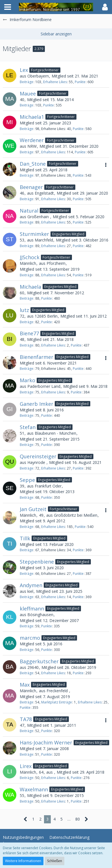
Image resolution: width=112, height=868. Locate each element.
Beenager (31, 187)
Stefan (28, 427)
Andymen (31, 585)
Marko (28, 380)
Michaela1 (32, 117)
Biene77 (29, 333)
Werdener (32, 140)
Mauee (28, 94)
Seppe (27, 480)
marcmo (30, 638)
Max (25, 685)
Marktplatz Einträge (57, 702)
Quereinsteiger (38, 456)
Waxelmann (34, 789)
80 (78, 819)
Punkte (80, 82)
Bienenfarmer (37, 357)
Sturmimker (34, 234)
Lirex (26, 766)
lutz (24, 310)
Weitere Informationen (23, 861)
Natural (29, 211)
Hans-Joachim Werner (46, 742)
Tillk (25, 538)
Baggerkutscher (39, 661)
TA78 (26, 719)
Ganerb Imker (37, 404)
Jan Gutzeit (33, 509)
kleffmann (32, 609)
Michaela (30, 287)
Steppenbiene (37, 562)
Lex (24, 70)
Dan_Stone (33, 164)
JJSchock (30, 257)
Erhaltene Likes (55, 82)
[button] (8, 7)
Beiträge (27, 82)
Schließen (55, 861)
